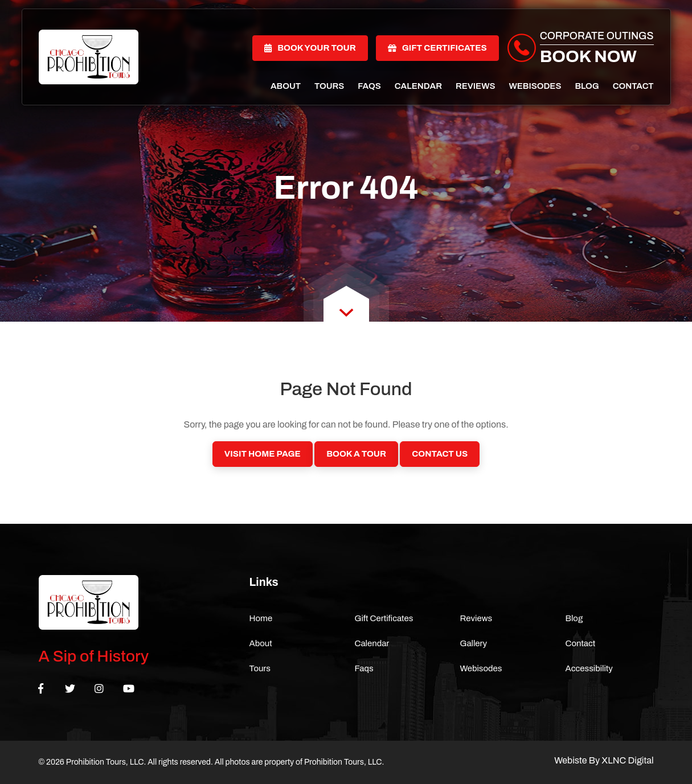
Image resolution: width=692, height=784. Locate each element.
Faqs (369, 86)
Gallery (474, 643)
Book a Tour (356, 454)
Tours (329, 86)
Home (261, 618)
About (286, 86)
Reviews (476, 86)
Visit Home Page (263, 454)
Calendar (418, 86)
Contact (633, 86)
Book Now (588, 56)
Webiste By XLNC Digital (604, 760)
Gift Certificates (437, 48)
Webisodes (535, 86)
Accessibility (589, 668)
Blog (587, 86)
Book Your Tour (310, 48)
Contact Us (440, 454)
